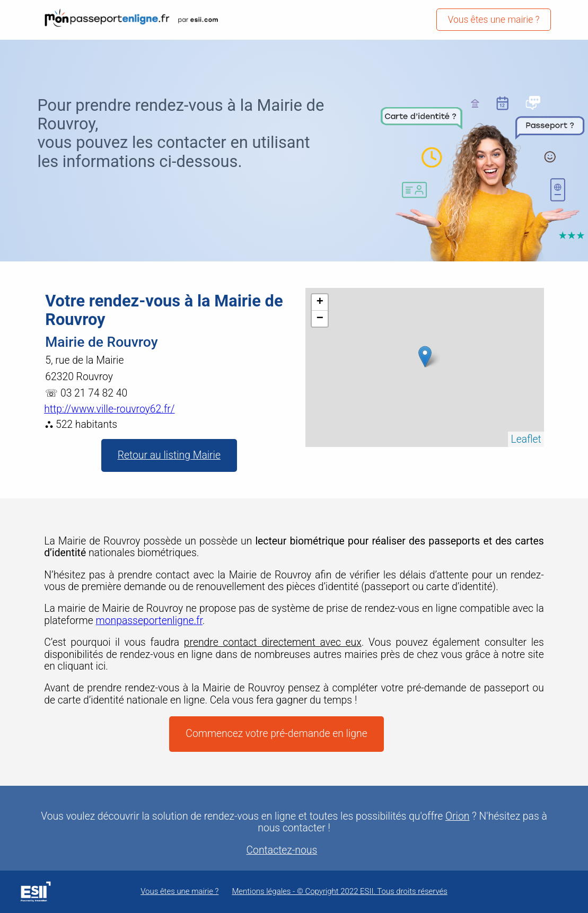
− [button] (320, 319)
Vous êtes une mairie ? (493, 20)
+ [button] (320, 302)
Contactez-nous (282, 850)
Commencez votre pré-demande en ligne (276, 734)
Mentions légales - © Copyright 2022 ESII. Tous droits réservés (339, 892)
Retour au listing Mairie (169, 455)
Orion (457, 817)
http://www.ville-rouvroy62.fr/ (109, 409)
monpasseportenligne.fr (149, 621)
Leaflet (526, 439)
